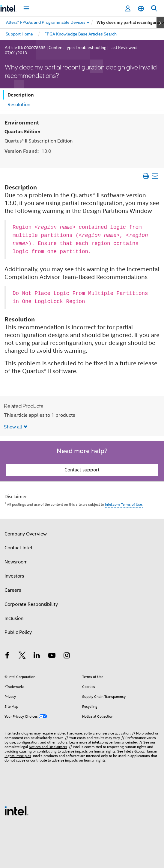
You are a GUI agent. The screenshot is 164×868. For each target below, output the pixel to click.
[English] (141, 9)
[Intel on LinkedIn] (37, 656)
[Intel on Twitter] (22, 656)
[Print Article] (146, 176)
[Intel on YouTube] (52, 656)
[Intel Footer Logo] (16, 811)
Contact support (82, 470)
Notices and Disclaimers (48, 747)
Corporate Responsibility (31, 604)
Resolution (19, 105)
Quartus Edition (22, 132)
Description (21, 95)
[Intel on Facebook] (7, 656)
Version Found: (28, 151)
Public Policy (18, 632)
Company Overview (26, 534)
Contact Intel (18, 548)
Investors (14, 576)
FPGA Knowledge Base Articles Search (81, 34)
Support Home (19, 34)
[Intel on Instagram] (67, 656)
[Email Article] (155, 176)
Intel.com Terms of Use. (124, 504)
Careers (13, 590)
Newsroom (16, 562)
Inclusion (14, 618)
